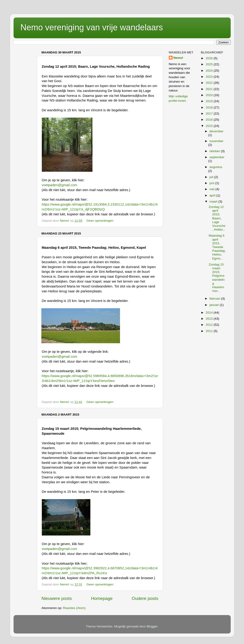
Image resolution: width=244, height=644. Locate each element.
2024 (210, 71)
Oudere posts (145, 598)
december (216, 131)
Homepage (102, 598)
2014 (210, 313)
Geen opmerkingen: (101, 221)
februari (215, 299)
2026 (210, 58)
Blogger (152, 626)
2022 (210, 83)
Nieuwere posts (57, 598)
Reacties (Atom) (74, 608)
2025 (210, 64)
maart (214, 201)
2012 (210, 325)
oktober (215, 151)
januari (215, 305)
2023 (210, 77)
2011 (210, 331)
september (217, 157)
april (213, 195)
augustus (216, 167)
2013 (210, 319)
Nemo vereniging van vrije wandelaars (92, 27)
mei (212, 189)
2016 (210, 120)
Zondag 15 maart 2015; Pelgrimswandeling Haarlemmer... (217, 278)
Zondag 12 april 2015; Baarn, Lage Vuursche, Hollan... (217, 218)
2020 (210, 95)
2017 (210, 114)
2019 (210, 101)
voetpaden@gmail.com (60, 185)
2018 (210, 107)
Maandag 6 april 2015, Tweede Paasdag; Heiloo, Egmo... (217, 247)
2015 (210, 126)
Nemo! (178, 58)
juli (212, 177)
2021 (210, 89)
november (216, 141)
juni (212, 183)
